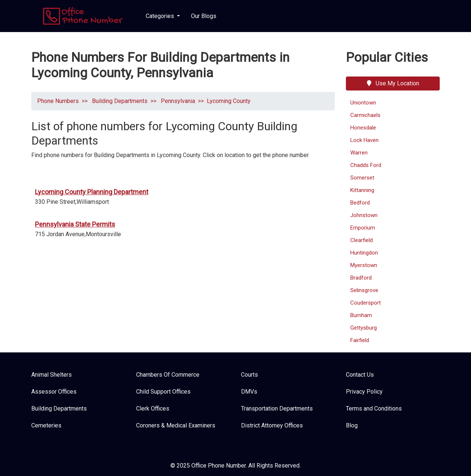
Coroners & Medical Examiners (176, 425)
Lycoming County (229, 101)
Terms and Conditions (374, 408)
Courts (249, 375)
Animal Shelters (52, 375)
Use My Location (393, 83)
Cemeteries (46, 425)
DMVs (249, 392)
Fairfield (360, 340)
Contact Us (360, 375)
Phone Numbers (58, 101)
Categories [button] (161, 16)
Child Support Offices (163, 392)
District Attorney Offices (272, 425)
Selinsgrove (364, 290)
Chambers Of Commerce (168, 375)
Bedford (360, 203)
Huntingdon (364, 253)
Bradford (361, 278)
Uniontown (363, 103)
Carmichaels (365, 115)
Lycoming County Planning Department (92, 192)
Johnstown (364, 215)
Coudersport (366, 303)
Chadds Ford (366, 165)
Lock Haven (364, 140)
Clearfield (362, 240)
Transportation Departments (277, 408)
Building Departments (119, 101)
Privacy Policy (364, 392)
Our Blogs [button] (204, 16)
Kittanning (362, 190)
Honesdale (363, 128)
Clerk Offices (153, 408)
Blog (352, 425)
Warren (359, 153)
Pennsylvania (177, 101)
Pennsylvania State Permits (75, 224)
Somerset (362, 178)
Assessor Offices (54, 392)
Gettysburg (364, 328)
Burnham (361, 315)
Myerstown (364, 265)
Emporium (363, 228)
